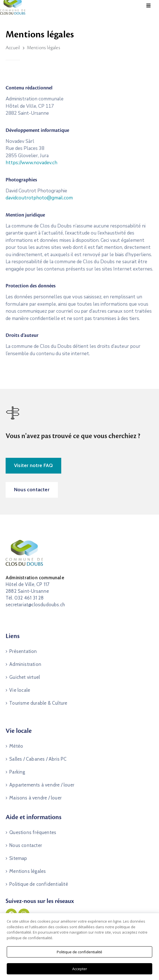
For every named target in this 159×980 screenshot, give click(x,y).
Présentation (23, 651)
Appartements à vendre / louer (42, 785)
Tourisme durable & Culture (38, 703)
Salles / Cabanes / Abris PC (38, 759)
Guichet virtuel (25, 677)
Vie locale (20, 690)
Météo (16, 746)
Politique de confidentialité (39, 884)
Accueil (13, 48)
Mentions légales (28, 871)
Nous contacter (26, 845)
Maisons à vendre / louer (35, 798)
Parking (17, 772)
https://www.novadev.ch (31, 163)
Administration (25, 664)
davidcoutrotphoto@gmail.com (39, 198)
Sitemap (18, 858)
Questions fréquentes (33, 832)
